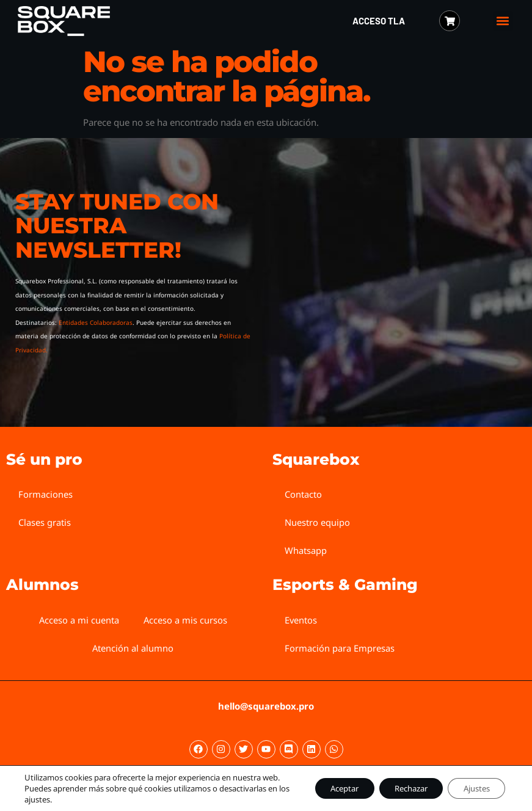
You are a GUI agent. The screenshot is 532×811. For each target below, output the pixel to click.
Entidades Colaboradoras (96, 322)
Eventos (301, 620)
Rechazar (396, 783)
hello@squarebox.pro (266, 706)
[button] (503, 21)
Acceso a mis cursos (186, 620)
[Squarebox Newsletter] (386, 276)
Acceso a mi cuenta (79, 620)
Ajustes (472, 783)
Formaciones (46, 494)
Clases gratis (45, 522)
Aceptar (320, 783)
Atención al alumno (133, 648)
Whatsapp (306, 550)
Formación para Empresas (340, 648)
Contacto (303, 494)
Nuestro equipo (317, 522)
